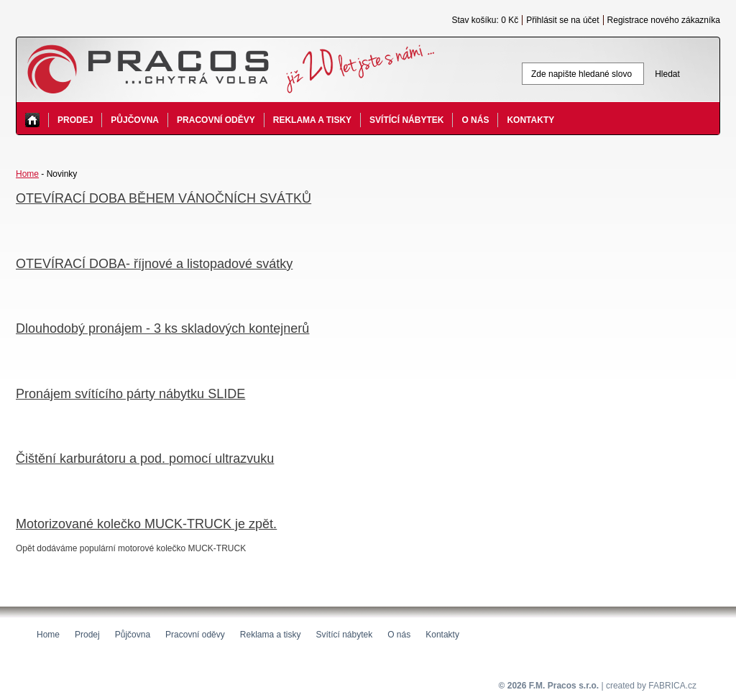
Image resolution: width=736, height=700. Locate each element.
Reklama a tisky (312, 120)
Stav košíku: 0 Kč (485, 20)
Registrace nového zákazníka (664, 20)
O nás (475, 120)
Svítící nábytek (406, 120)
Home (27, 174)
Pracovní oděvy (216, 120)
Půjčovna (135, 120)
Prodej (75, 120)
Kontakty (530, 120)
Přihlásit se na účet (562, 20)
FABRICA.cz (672, 686)
